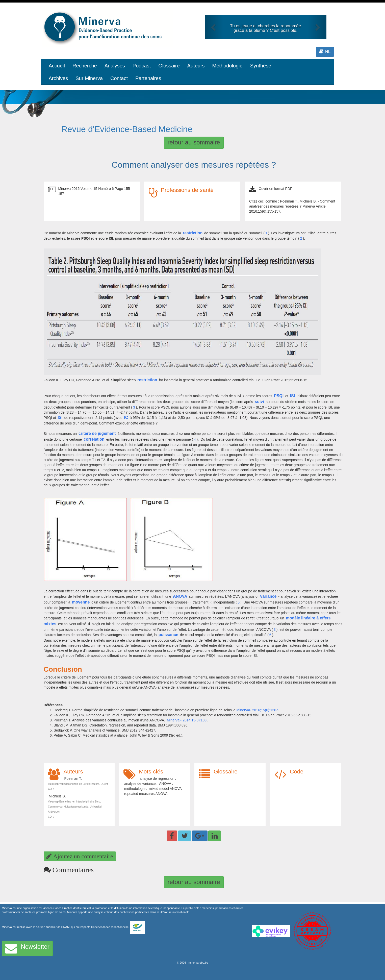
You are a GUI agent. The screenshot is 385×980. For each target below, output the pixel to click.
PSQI (279, 396)
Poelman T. (73, 778)
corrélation (94, 439)
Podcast (142, 66)
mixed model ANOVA (165, 789)
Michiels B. (57, 796)
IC (126, 418)
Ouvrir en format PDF (275, 189)
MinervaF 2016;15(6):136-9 (258, 710)
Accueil (57, 66)
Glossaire (169, 66)
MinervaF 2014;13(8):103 (187, 720)
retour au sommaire (194, 142)
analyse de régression (157, 778)
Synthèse (261, 66)
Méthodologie (227, 66)
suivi (259, 402)
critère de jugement (97, 433)
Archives (58, 78)
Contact (119, 78)
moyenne (81, 602)
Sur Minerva (89, 78)
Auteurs (196, 66)
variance (268, 596)
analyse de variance (140, 784)
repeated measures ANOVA (146, 794)
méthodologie (135, 789)
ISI (293, 396)
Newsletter (27, 948)
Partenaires (148, 78)
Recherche (85, 66)
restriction (193, 233)
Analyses (115, 66)
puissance (168, 635)
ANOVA (180, 596)
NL (325, 52)
